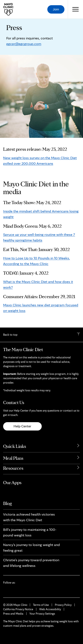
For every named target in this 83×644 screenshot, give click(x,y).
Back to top (10, 335)
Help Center (22, 426)
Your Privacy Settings (42, 614)
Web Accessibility (50, 609)
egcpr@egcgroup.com (24, 44)
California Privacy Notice (18, 609)
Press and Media (13, 614)
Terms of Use (41, 605)
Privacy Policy (63, 605)
